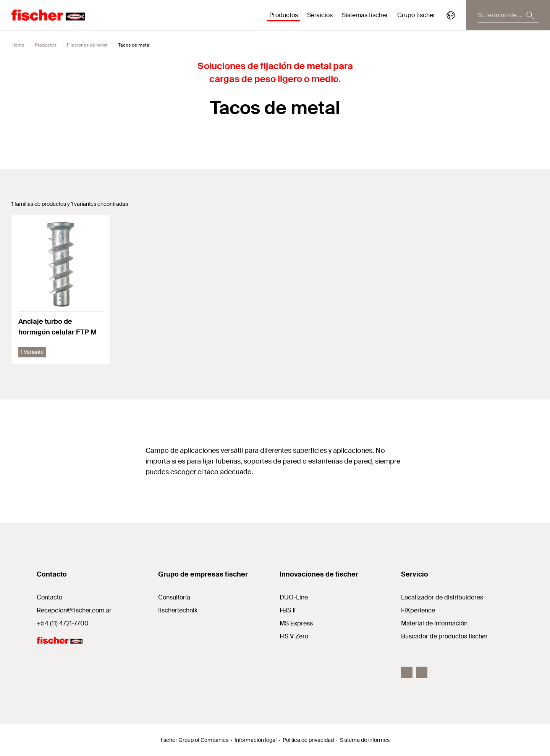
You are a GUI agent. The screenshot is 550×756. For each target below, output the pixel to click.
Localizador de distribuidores (442, 597)
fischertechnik (178, 610)
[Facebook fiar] (407, 672)
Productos (46, 45)
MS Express (296, 623)
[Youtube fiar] (422, 672)
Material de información (434, 623)
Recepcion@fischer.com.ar (74, 610)
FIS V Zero (294, 636)
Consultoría (174, 597)
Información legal (256, 740)
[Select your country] (451, 15)
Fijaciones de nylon (87, 45)
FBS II (288, 610)
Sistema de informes (365, 740)
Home (18, 45)
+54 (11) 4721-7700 (63, 623)
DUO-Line (294, 597)
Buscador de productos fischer (444, 636)
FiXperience (418, 610)
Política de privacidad (308, 740)
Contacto (49, 597)
